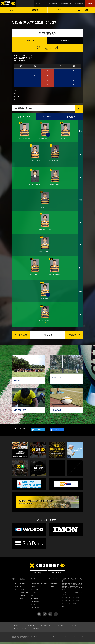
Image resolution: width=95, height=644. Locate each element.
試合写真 (15, 591)
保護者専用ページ (72, 3)
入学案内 (33, 594)
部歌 (32, 597)
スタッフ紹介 (35, 591)
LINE (41, 615)
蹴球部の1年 (35, 588)
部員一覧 (23, 585)
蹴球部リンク (52, 3)
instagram (50, 616)
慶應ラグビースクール (69, 605)
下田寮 (33, 606)
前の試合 (23, 337)
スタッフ (23, 591)
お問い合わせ (82, 3)
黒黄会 (91, 3)
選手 (21, 588)
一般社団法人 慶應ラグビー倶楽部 (72, 582)
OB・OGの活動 (61, 3)
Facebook (57, 432)
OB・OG (23, 597)
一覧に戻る (47, 337)
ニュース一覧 (53, 585)
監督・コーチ (24, 594)
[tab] (30, 41)
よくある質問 (35, 603)
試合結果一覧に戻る (28, 109)
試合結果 (15, 588)
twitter (45, 616)
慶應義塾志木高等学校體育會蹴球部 (72, 590)
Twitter (38, 432)
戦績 (21, 600)
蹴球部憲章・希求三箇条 (39, 585)
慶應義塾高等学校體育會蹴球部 (72, 586)
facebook (56, 616)
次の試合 (72, 337)
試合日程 (15, 585)
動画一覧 (51, 588)
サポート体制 (35, 600)
